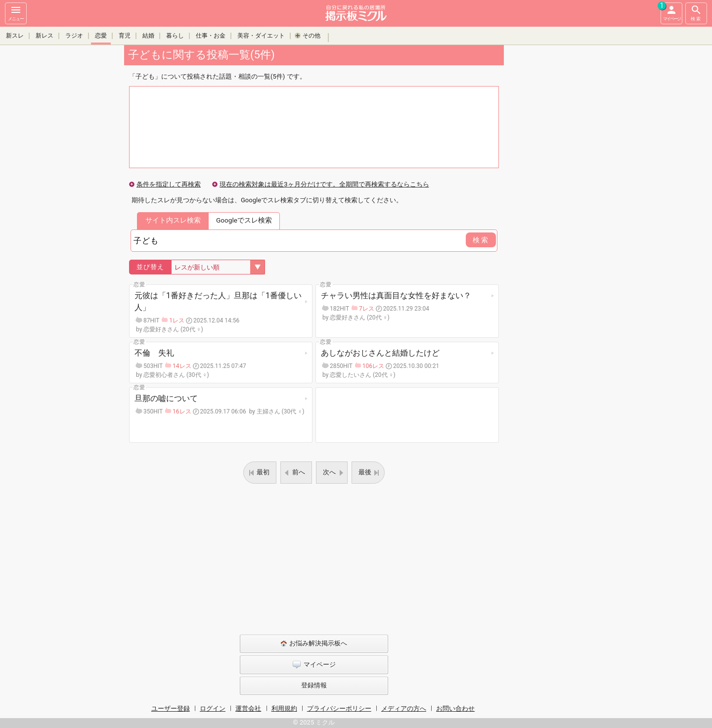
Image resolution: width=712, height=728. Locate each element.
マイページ (670, 12)
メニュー (16, 13)
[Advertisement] (574, 193)
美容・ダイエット (261, 36)
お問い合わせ (455, 708)
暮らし (175, 36)
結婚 (148, 36)
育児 (125, 36)
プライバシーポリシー (339, 708)
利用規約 (284, 708)
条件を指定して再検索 (169, 184)
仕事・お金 (211, 36)
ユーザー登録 (171, 708)
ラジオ (74, 36)
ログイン (213, 708)
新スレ (15, 36)
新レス (44, 36)
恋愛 (101, 36)
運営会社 (248, 708)
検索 (696, 13)
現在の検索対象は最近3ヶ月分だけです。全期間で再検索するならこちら (324, 184)
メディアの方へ (404, 708)
